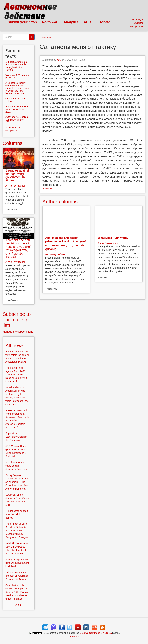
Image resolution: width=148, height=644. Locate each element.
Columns (13, 143)
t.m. (59, 60)
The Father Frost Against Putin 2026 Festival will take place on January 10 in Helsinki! (16, 375)
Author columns (60, 201)
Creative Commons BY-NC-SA (96, 633)
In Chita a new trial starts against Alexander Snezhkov (16, 466)
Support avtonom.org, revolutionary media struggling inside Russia (17, 66)
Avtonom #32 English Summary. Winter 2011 (17, 120)
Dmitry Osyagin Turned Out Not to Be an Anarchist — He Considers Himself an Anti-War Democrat (17, 482)
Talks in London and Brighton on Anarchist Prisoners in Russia (17, 576)
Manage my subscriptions (18, 332)
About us (74, 636)
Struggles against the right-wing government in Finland (17, 175)
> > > (19, 605)
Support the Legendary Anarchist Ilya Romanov (16, 437)
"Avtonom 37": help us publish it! (17, 76)
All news (15, 345)
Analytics (71, 22)
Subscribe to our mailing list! (17, 320)
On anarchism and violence (15, 100)
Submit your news (22, 22)
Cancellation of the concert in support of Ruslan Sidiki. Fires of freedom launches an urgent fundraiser (17, 592)
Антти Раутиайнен (55, 254)
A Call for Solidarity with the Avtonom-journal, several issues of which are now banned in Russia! (17, 88)
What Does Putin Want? (113, 238)
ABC (89, 22)
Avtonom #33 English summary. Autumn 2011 (17, 109)
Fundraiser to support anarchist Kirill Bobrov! (17, 514)
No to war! (50, 22)
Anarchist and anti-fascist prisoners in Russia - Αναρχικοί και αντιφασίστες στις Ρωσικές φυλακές (18, 248)
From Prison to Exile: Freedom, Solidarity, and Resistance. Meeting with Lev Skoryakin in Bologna (17, 531)
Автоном (47, 37)
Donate (105, 22)
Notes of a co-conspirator (13, 129)
